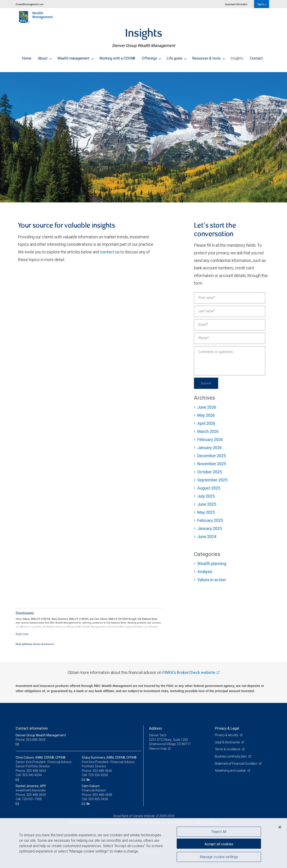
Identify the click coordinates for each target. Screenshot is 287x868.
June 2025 (207, 504)
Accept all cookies (219, 843)
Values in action (212, 580)
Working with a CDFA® (117, 57)
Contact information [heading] (32, 728)
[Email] (230, 325)
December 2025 (212, 456)
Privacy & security (227, 735)
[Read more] (22, 634)
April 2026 (206, 423)
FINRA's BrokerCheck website (189, 672)
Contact (256, 57)
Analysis (205, 572)
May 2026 (206, 415)
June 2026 (207, 407)
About (45, 57)
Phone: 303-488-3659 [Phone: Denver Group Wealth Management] (31, 740)
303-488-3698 (102, 795)
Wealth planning (212, 564)
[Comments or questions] (230, 361)
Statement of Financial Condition (237, 764)
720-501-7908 (32, 799)
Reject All (219, 832)
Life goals (177, 57)
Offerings (152, 57)
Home (27, 57)
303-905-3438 (98, 799)
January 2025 (210, 528)
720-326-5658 (98, 775)
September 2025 (212, 480)
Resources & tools (209, 57)
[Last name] (230, 311)
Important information (236, 4)
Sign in (262, 4)
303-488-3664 (36, 771)
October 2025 (210, 472)
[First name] (230, 298)
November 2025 (212, 464)
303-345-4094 (32, 775)
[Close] (280, 827)
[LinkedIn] (89, 780)
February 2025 (210, 520)
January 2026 (210, 448)
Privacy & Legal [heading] (227, 728)
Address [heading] (155, 728)
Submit (207, 383)
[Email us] (18, 744)
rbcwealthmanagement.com (29, 4)
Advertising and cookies (231, 771)
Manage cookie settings (219, 857)
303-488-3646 (102, 771)
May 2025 (206, 512)
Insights (237, 57)
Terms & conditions (228, 749)
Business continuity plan (231, 756)
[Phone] (230, 338)
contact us (110, 252)
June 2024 (207, 537)
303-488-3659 (36, 795)
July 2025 (206, 496)
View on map (158, 748)
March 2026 (208, 431)
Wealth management (76, 57)
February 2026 (210, 440)
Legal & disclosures (228, 742)
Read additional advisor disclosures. (35, 644)
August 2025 (209, 488)
